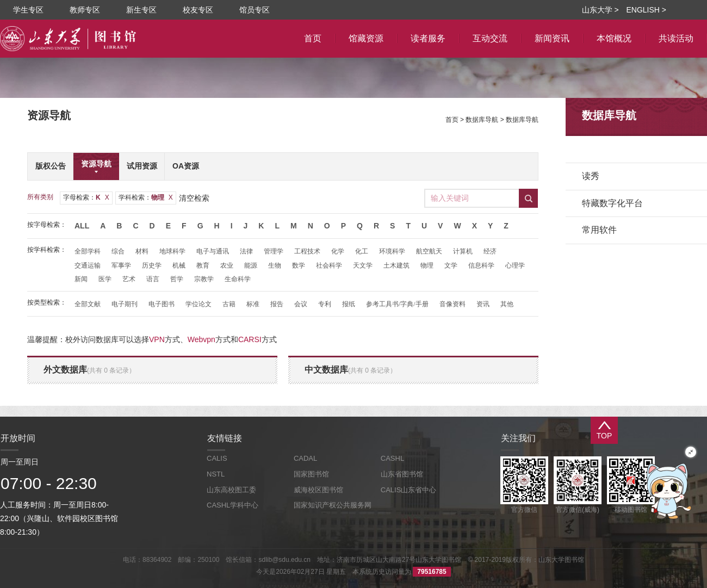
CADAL (305, 458)
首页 (452, 120)
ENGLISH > (646, 10)
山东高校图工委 (231, 490)
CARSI (250, 339)
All (82, 226)
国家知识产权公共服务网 (333, 505)
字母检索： (86, 197)
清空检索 (194, 198)
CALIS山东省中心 (409, 490)
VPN (157, 339)
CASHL (392, 458)
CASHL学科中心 (232, 505)
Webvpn (201, 339)
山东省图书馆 (402, 474)
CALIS (217, 458)
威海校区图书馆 (318, 490)
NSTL (216, 474)
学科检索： (146, 197)
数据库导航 (482, 120)
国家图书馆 (311, 474)
